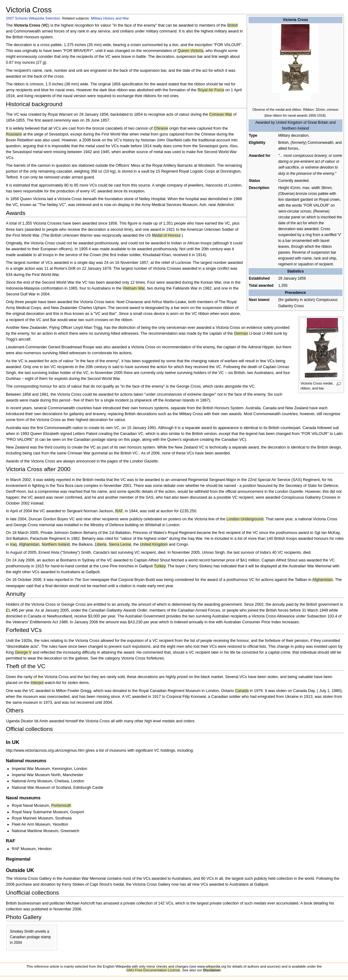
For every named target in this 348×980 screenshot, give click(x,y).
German (241, 333)
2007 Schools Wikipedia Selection (33, 18)
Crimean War (220, 114)
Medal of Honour (166, 235)
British (233, 25)
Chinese (161, 128)
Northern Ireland (56, 544)
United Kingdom (154, 544)
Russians (14, 134)
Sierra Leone (120, 544)
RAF (119, 511)
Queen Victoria (191, 51)
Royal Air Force (211, 90)
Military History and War (110, 18)
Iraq (13, 544)
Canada (242, 691)
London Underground (245, 519)
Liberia (101, 544)
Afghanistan (29, 544)
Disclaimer (212, 970)
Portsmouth (61, 806)
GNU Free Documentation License (153, 970)
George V (23, 652)
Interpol (37, 683)
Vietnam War (134, 288)
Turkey (159, 566)
